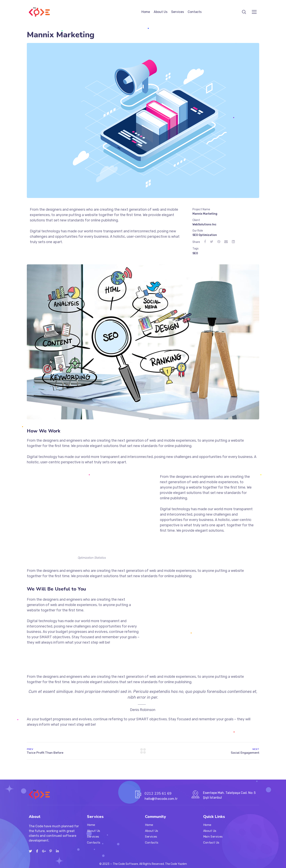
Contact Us (211, 843)
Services (178, 12)
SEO (195, 253)
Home (146, 12)
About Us (161, 12)
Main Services (213, 837)
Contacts (195, 12)
